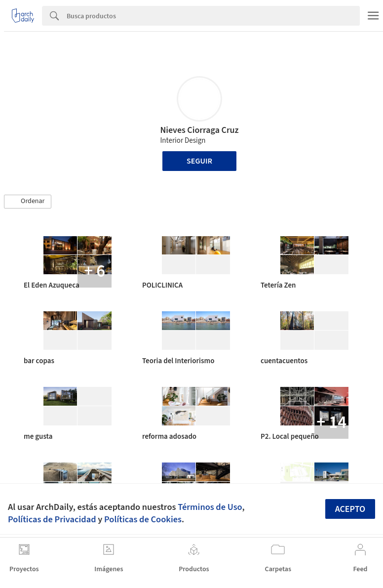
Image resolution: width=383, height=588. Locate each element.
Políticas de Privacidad (52, 519)
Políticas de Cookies (143, 519)
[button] (28, 202)
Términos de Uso (210, 507)
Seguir (199, 161)
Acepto (350, 509)
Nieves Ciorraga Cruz (199, 130)
